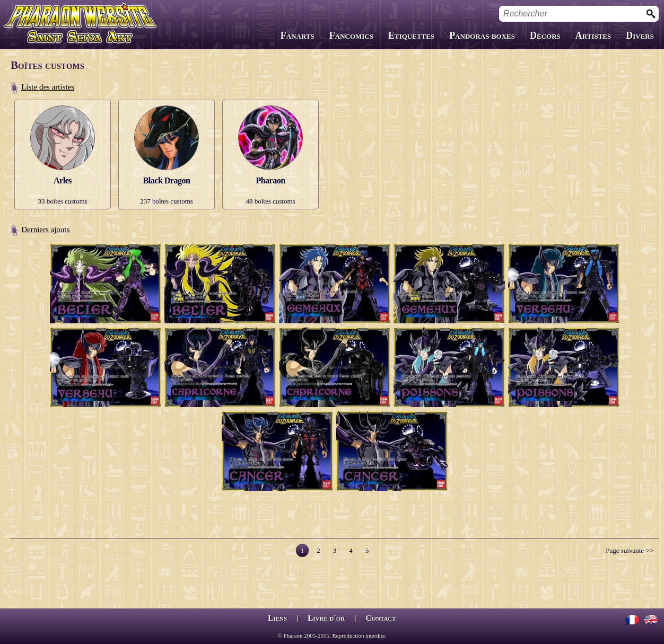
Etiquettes (411, 36)
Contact (381, 618)
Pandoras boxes (482, 36)
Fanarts (298, 36)
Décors (545, 36)
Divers (640, 36)
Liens (277, 618)
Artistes (593, 36)
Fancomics (351, 36)
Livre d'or (326, 618)
